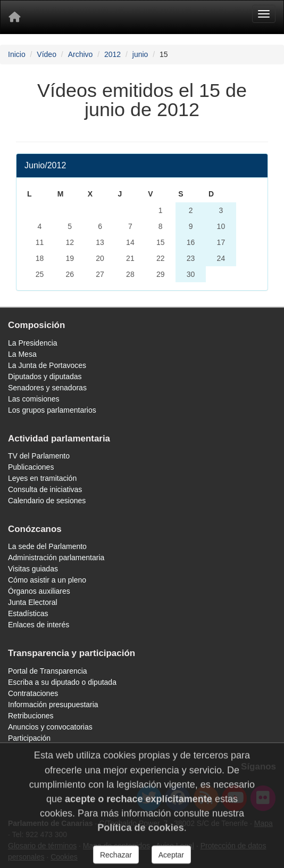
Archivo (81, 54)
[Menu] (264, 14)
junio (140, 54)
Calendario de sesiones (47, 501)
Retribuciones (31, 716)
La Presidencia (33, 343)
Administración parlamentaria (56, 558)
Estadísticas (28, 613)
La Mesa (22, 354)
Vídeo (47, 54)
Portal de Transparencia (48, 671)
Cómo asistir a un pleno (47, 580)
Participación (29, 738)
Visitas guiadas (33, 569)
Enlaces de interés (39, 625)
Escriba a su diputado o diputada (62, 682)
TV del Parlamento (39, 456)
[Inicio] (14, 17)
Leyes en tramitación (42, 478)
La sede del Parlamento (47, 546)
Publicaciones (31, 467)
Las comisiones (34, 399)
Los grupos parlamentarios (52, 410)
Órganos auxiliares (39, 591)
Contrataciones (33, 693)
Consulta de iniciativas (45, 489)
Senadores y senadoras (47, 388)
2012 (112, 54)
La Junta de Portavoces (47, 365)
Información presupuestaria (53, 705)
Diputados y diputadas (45, 376)
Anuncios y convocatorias (50, 727)
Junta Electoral (33, 602)
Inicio (17, 54)
